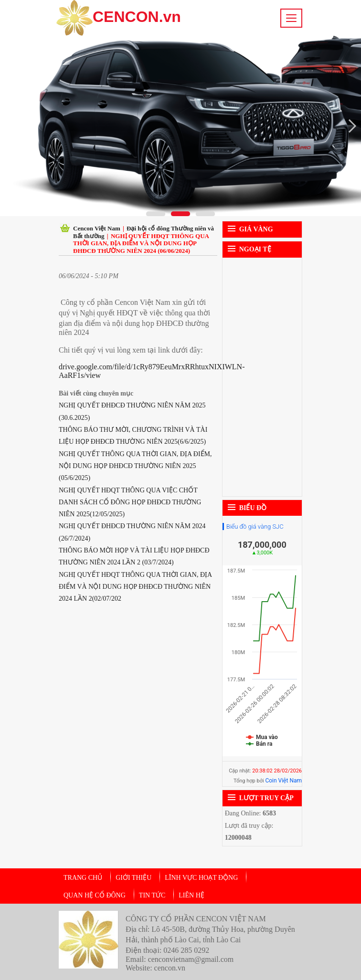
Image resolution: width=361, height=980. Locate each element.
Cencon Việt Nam (97, 228)
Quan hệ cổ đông (95, 895)
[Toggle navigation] (291, 18)
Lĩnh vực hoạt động (201, 878)
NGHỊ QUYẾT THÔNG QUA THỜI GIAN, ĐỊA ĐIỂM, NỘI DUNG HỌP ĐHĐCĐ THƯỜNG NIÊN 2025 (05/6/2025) (135, 466)
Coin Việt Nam (283, 781)
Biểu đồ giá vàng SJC (255, 526)
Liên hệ (191, 895)
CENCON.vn (119, 18)
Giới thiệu (133, 878)
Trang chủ (83, 878)
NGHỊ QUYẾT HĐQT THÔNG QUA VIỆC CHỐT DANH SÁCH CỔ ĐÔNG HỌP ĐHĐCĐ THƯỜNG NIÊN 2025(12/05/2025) (130, 502)
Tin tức (152, 895)
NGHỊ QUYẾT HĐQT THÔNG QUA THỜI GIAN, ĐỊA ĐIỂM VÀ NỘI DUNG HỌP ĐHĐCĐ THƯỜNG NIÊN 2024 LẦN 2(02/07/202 (135, 587)
